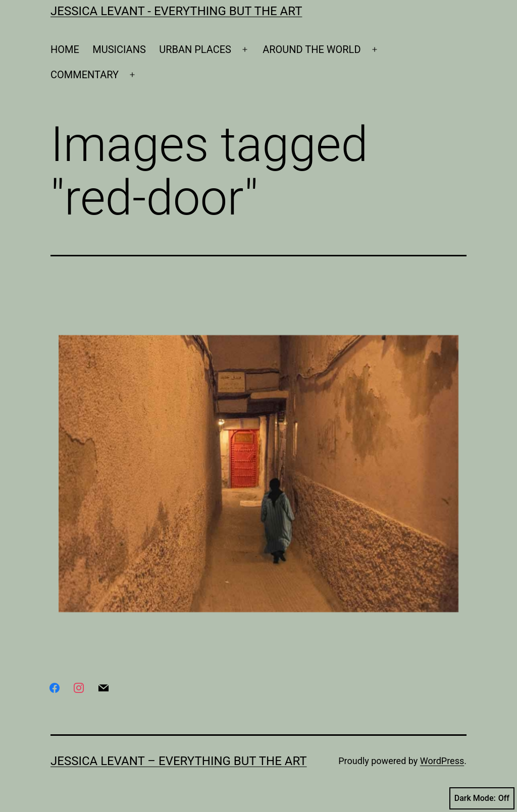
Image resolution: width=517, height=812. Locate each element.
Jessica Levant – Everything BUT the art (179, 761)
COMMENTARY (85, 75)
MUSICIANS (119, 49)
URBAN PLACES (195, 49)
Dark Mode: (482, 798)
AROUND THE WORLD (312, 49)
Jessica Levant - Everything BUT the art (176, 11)
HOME (65, 49)
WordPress (442, 761)
